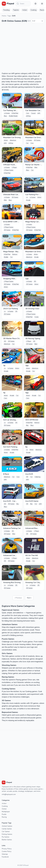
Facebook (5, 857)
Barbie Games (7, 840)
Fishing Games (7, 834)
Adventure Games (10, 624)
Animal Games (7, 826)
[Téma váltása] (35, 4)
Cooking (34, 10)
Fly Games (6, 837)
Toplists (16, 10)
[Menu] (42, 4)
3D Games (6, 701)
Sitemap (5, 854)
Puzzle (4, 814)
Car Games (6, 832)
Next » (29, 598)
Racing (4, 817)
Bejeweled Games (10, 712)
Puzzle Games (8, 639)
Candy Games (7, 829)
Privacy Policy (7, 849)
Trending (6, 10)
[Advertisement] (23, 48)
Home (4, 16)
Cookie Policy (7, 851)
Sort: (29, 21)
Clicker (4, 809)
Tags (9, 16)
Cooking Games (9, 689)
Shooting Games (9, 665)
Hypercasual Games (11, 610)
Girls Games (7, 653)
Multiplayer (6, 812)
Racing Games (8, 677)
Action (25, 10)
